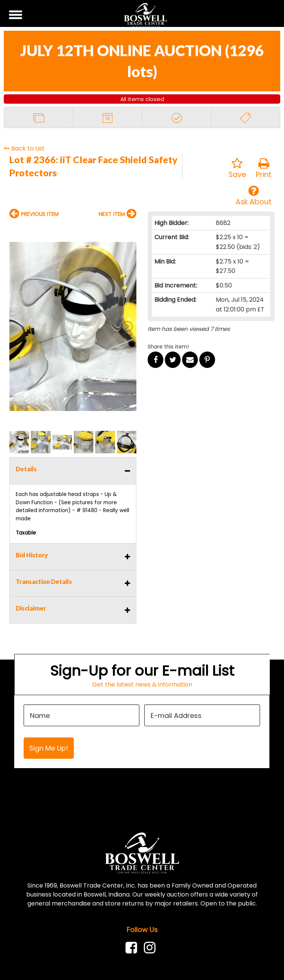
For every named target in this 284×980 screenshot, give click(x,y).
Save (237, 169)
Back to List (24, 148)
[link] (133, 948)
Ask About (254, 196)
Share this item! (168, 347)
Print (264, 169)
